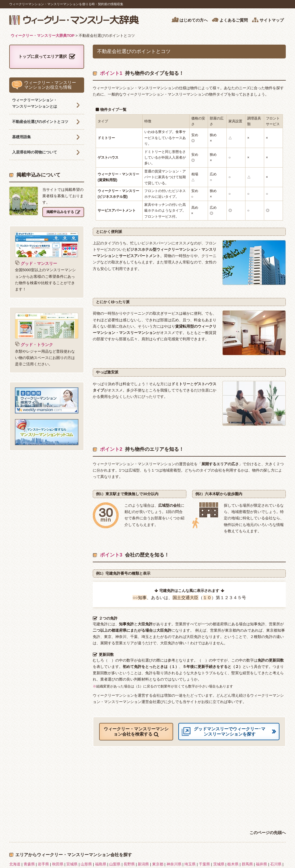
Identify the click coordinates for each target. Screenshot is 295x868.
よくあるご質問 (230, 20)
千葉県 (204, 864)
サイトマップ (268, 20)
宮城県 (72, 864)
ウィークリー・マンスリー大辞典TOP (43, 36)
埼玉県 (190, 864)
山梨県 (115, 864)
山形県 (86, 864)
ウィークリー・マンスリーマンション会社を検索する (136, 732)
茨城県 (219, 864)
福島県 (101, 864)
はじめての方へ (190, 20)
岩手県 (43, 864)
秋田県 (58, 864)
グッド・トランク (34, 345)
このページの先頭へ (268, 833)
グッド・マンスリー (36, 263)
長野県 (129, 864)
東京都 (158, 864)
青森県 (29, 864)
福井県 (261, 864)
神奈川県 (174, 864)
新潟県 (143, 864)
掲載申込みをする (63, 212)
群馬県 (247, 864)
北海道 (15, 864)
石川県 (276, 864)
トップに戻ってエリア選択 (47, 57)
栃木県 (233, 864)
